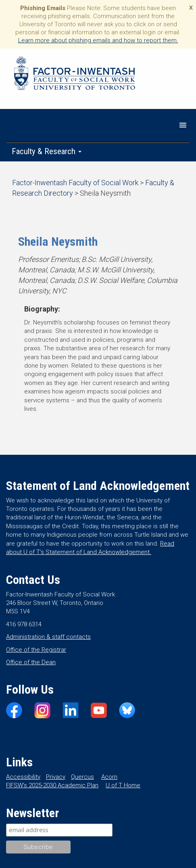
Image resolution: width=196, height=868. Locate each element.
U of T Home (123, 785)
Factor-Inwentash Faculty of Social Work (75, 75)
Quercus (82, 777)
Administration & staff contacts (48, 637)
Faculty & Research (47, 151)
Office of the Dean (31, 662)
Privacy (56, 777)
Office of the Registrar (36, 650)
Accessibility (23, 777)
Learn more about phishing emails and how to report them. (98, 40)
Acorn (109, 777)
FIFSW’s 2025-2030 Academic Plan (52, 785)
